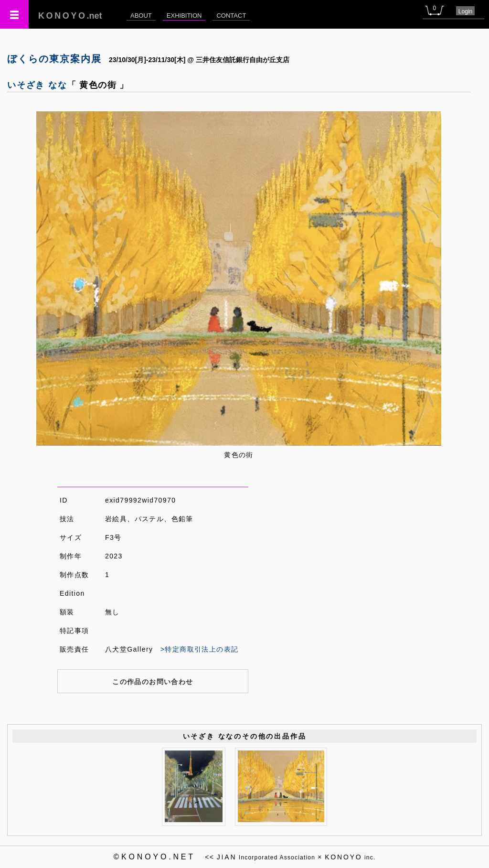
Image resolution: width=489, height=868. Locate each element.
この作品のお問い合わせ (153, 682)
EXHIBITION (184, 16)
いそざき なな (37, 85)
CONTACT (231, 16)
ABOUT (141, 16)
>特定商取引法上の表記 (200, 649)
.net (70, 16)
